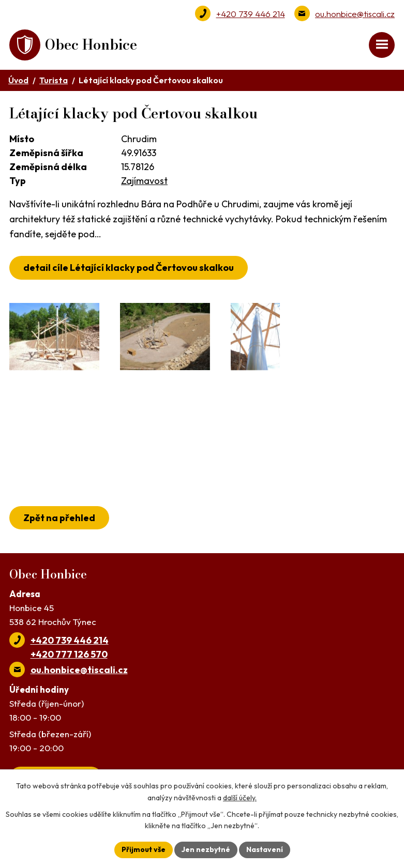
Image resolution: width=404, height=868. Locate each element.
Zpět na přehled (59, 518)
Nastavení (265, 849)
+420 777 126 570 (69, 654)
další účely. (240, 798)
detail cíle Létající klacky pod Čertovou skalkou (129, 268)
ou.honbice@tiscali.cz (355, 14)
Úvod (18, 80)
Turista (54, 80)
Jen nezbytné (206, 849)
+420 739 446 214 (251, 14)
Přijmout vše (144, 849)
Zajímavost (144, 181)
